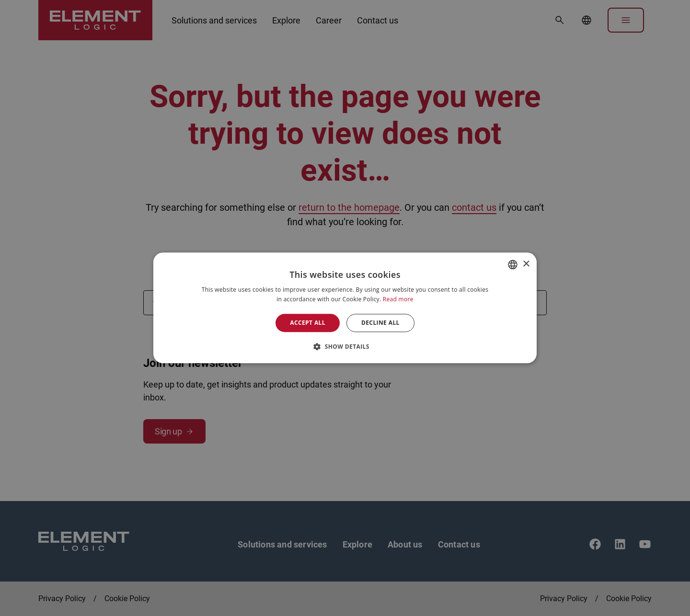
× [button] (526, 264)
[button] (345, 347)
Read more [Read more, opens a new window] (398, 300)
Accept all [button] (308, 323)
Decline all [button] (380, 323)
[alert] (345, 308)
